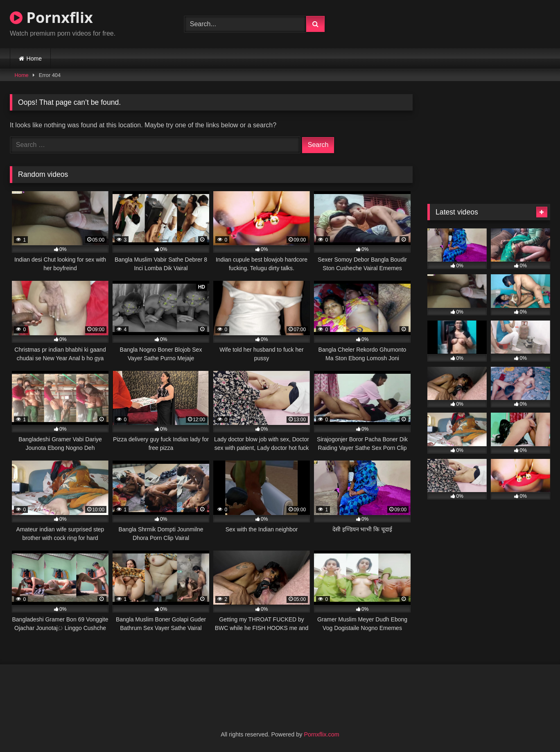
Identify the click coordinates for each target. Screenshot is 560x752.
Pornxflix (51, 17)
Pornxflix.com (321, 734)
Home (34, 59)
